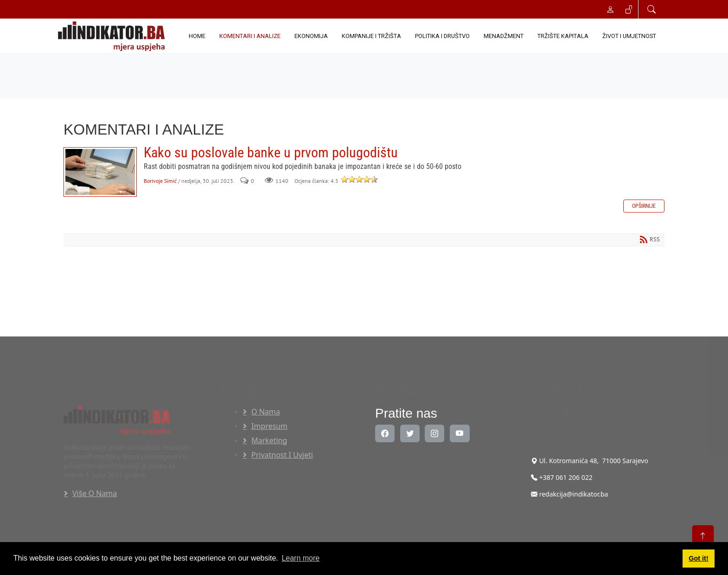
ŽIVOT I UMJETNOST (629, 36)
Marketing (269, 440)
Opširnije (644, 206)
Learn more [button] (300, 558)
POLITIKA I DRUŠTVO (442, 36)
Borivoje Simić (160, 181)
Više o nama (95, 493)
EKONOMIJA (311, 36)
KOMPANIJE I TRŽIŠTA (371, 36)
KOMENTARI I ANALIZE (250, 36)
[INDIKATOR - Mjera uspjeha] (113, 36)
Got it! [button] (698, 558)
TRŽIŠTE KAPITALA (563, 36)
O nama (266, 412)
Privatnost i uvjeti (282, 455)
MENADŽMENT (504, 36)
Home (197, 36)
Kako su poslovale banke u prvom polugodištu (100, 172)
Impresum (269, 426)
